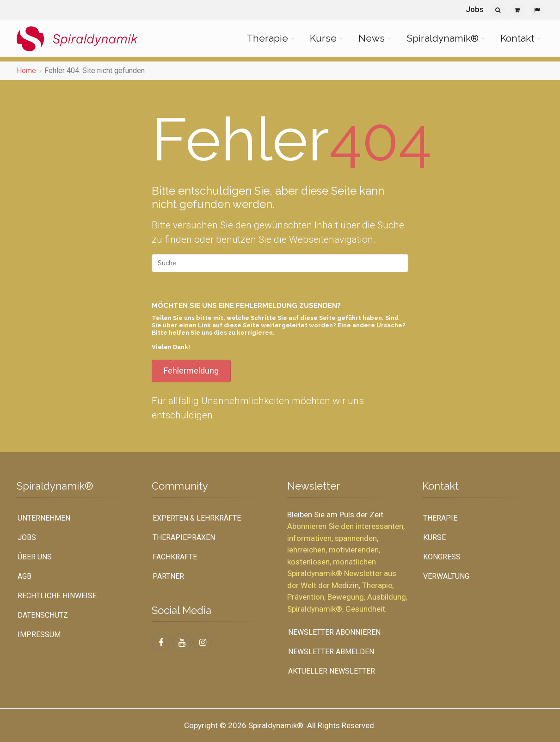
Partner (168, 576)
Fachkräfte (175, 557)
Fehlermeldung (191, 371)
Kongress (442, 557)
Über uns (35, 557)
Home (26, 71)
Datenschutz (43, 615)
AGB (25, 576)
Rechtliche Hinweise (57, 596)
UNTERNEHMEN (44, 518)
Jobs (475, 9)
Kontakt (517, 38)
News (372, 38)
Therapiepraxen (184, 537)
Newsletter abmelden (331, 652)
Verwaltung (446, 576)
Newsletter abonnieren (334, 632)
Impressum (39, 635)
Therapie (267, 38)
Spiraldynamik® (443, 38)
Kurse (323, 38)
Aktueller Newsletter (332, 671)
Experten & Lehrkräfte (197, 518)
